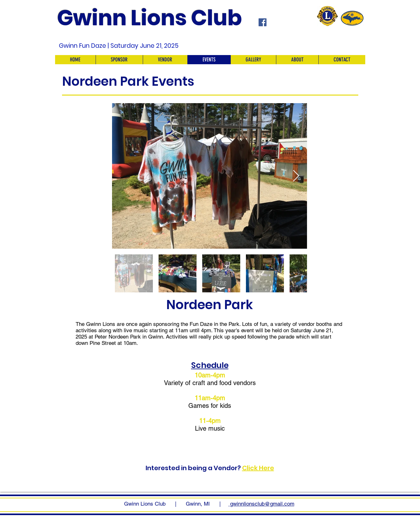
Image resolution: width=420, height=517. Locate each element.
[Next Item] (296, 176)
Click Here (258, 468)
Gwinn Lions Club (150, 18)
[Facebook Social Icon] (263, 22)
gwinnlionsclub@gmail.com (261, 504)
